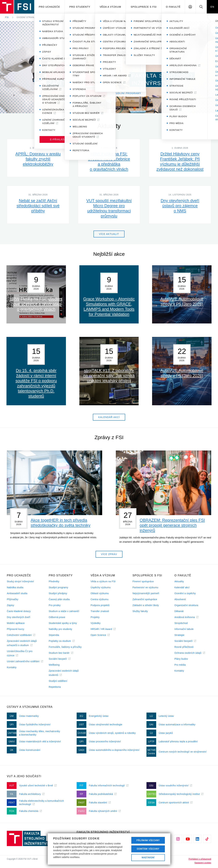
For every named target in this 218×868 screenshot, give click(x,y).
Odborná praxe (57, 617)
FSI (7, 17)
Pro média (180, 665)
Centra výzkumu (100, 599)
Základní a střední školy (146, 605)
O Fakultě (173, 7)
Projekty (95, 617)
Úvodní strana (26, 17)
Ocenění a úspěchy (185, 593)
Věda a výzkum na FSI (103, 581)
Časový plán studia (59, 599)
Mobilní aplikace (16, 623)
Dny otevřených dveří (19, 617)
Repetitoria (55, 687)
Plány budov (181, 659)
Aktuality (179, 581)
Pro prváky (55, 605)
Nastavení (148, 857)
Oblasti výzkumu (100, 593)
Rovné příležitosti (184, 647)
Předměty (54, 581)
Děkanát (179, 611)
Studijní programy (58, 587)
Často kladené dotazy (19, 611)
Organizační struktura (186, 605)
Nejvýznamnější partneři (146, 593)
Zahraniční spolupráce (145, 599)
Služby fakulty (140, 611)
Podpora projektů (100, 605)
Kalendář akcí (182, 587)
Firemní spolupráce (143, 581)
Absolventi (180, 599)
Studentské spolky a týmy (63, 623)
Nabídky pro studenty (60, 629)
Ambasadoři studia (17, 593)
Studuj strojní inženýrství (20, 581)
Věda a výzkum (110, 7)
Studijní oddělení (58, 681)
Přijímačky (13, 599)
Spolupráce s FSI (144, 7)
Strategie (179, 635)
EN (212, 7)
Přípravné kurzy (15, 629)
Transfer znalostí (100, 611)
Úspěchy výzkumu (101, 587)
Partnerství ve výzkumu (145, 587)
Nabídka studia (15, 587)
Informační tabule (184, 629)
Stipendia (54, 635)
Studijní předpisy (58, 593)
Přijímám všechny (148, 840)
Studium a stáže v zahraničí (64, 611)
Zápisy (10, 605)
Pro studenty (80, 7)
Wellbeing (54, 665)
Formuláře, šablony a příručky (65, 647)
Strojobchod (181, 623)
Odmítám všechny (148, 849)
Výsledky (96, 623)
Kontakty (12, 667)
